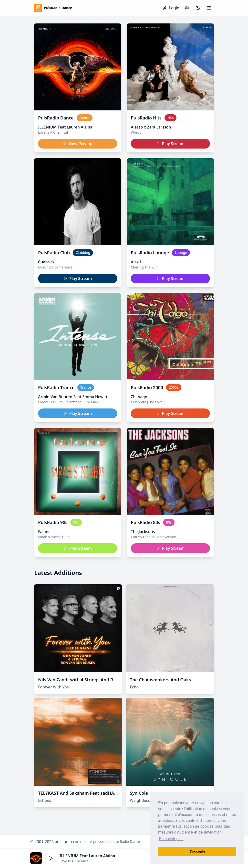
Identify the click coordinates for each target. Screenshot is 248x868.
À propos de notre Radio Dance (115, 841)
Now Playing (78, 144)
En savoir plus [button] (171, 839)
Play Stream (170, 144)
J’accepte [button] (197, 851)
